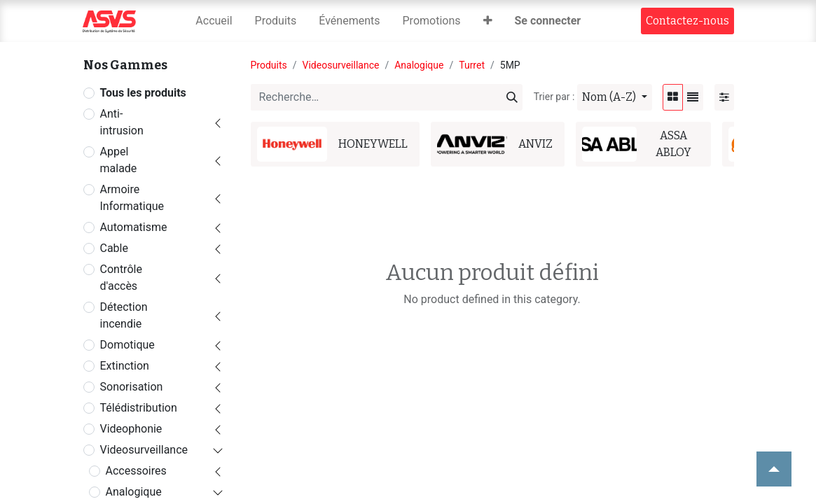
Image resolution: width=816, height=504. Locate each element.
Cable (114, 248)
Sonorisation (132, 387)
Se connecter (548, 21)
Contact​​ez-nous (687, 21)
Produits (269, 65)
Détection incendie (124, 315)
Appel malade (119, 160)
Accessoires (136, 471)
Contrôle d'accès (121, 278)
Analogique (134, 492)
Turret (472, 65)
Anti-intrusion (122, 122)
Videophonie (131, 429)
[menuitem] (214, 21)
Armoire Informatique (132, 198)
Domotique (127, 345)
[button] (488, 21)
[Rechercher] (512, 97)
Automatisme (134, 227)
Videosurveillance (144, 450)
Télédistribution (139, 408)
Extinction (125, 366)
